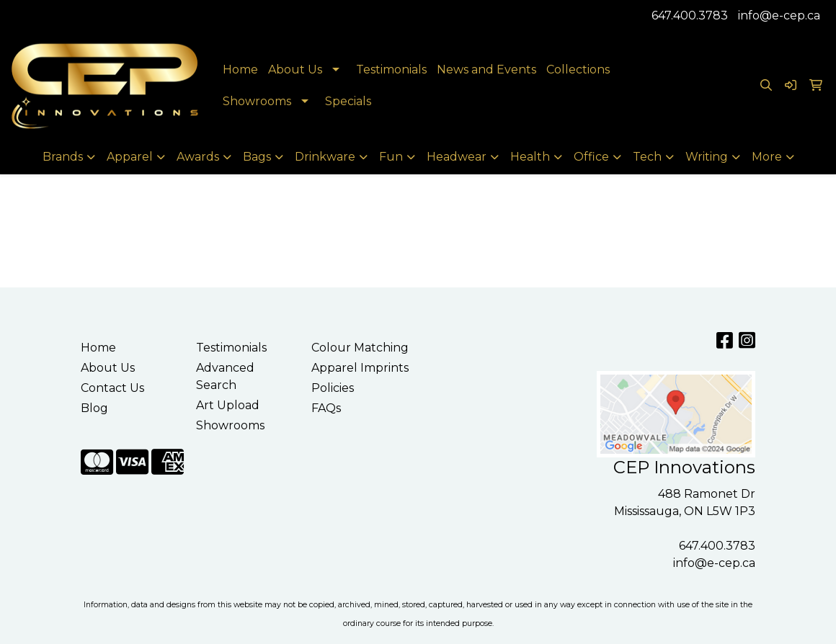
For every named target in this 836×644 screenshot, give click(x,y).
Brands (63, 157)
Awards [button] (198, 157)
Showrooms (257, 101)
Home (240, 70)
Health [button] (530, 157)
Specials (348, 101)
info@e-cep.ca (779, 15)
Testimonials (391, 70)
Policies (333, 388)
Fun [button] (391, 157)
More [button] (767, 157)
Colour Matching (360, 348)
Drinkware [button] (325, 157)
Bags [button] (257, 157)
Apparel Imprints (360, 368)
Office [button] (591, 157)
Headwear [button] (457, 157)
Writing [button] (707, 157)
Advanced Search (225, 376)
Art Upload (228, 405)
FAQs (326, 408)
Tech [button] (647, 157)
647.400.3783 (690, 15)
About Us (295, 70)
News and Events (486, 70)
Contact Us (112, 388)
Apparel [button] (130, 157)
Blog (94, 408)
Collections (578, 70)
